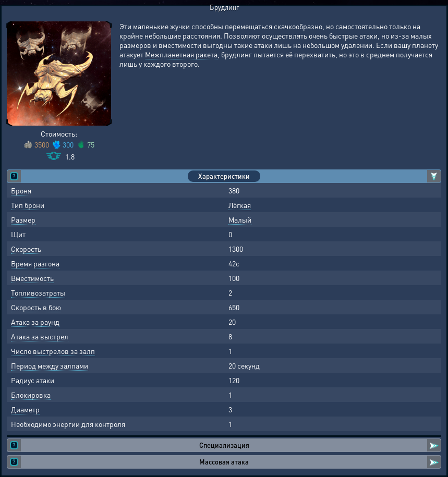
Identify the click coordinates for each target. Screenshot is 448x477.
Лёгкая (240, 205)
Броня (21, 190)
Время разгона (35, 263)
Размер (23, 219)
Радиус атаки (33, 380)
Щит (18, 234)
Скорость (26, 249)
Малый (240, 219)
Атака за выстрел (40, 336)
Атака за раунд (35, 322)
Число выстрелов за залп (53, 351)
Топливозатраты (38, 292)
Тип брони (28, 205)
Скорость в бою (36, 307)
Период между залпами (50, 365)
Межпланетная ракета (181, 54)
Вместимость (32, 278)
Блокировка (31, 395)
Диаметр (25, 409)
